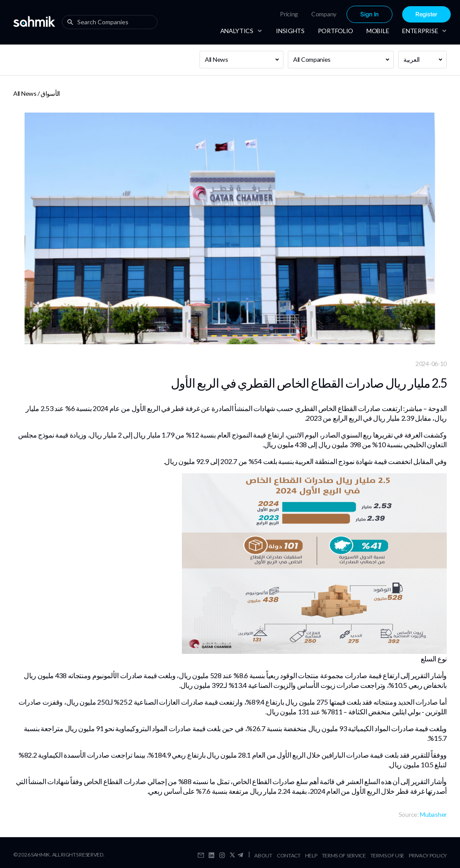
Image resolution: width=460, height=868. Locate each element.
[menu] (337, 14)
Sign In (370, 14)
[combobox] (112, 22)
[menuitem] (289, 14)
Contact (289, 855)
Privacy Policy (428, 855)
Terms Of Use (387, 855)
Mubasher (433, 814)
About (263, 855)
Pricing (289, 14)
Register (426, 14)
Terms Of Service (344, 855)
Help (311, 855)
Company (324, 14)
